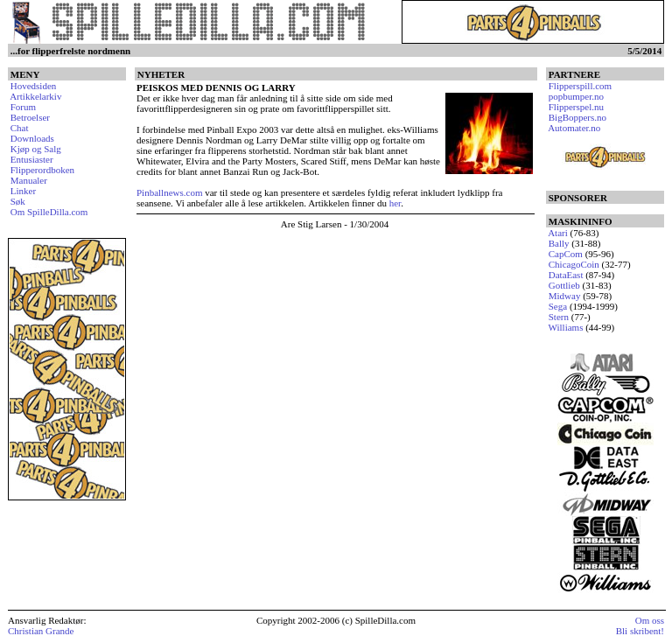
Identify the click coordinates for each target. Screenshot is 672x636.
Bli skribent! (640, 631)
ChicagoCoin (574, 264)
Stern (559, 317)
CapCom (566, 254)
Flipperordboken (42, 170)
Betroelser (30, 117)
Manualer (29, 180)
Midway (565, 296)
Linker (23, 191)
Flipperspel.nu (576, 107)
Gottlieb (564, 285)
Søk (18, 201)
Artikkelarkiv (35, 96)
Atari (558, 233)
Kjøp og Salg (36, 149)
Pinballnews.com (169, 192)
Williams (566, 327)
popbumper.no (576, 96)
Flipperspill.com (580, 86)
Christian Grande (41, 631)
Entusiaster (32, 159)
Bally (559, 243)
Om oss (650, 620)
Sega (558, 306)
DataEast (566, 275)
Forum (23, 107)
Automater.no (574, 128)
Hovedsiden (34, 86)
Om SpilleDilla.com (49, 212)
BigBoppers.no (577, 117)
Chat (20, 128)
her (395, 203)
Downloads (32, 138)
